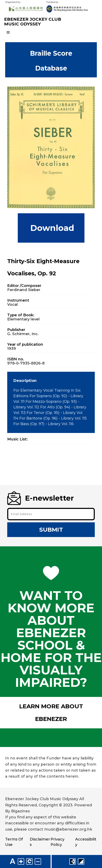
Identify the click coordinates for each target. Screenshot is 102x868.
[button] (51, 32)
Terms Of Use (14, 842)
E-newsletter (40, 498)
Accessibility (86, 842)
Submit (51, 530)
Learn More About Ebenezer (51, 713)
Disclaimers (40, 842)
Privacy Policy (58, 842)
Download (51, 228)
